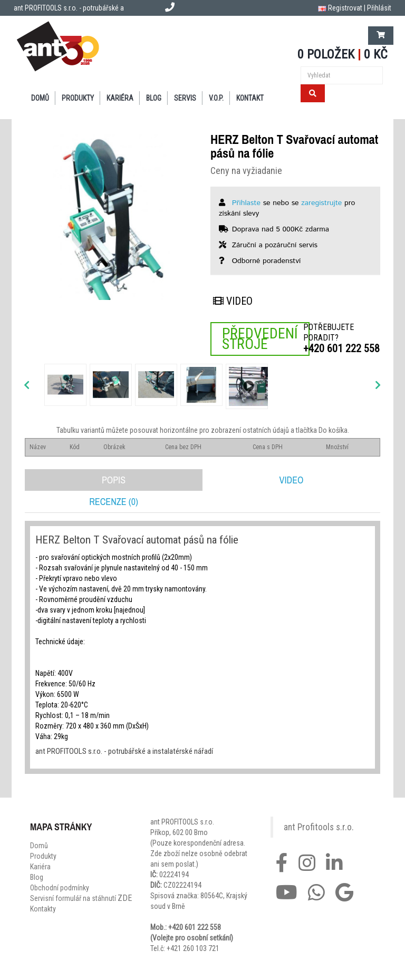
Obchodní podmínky (60, 888)
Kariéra (120, 98)
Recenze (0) (114, 502)
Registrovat (345, 8)
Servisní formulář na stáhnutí (81, 898)
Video (233, 301)
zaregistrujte (321, 203)
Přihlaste (246, 203)
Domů (40, 98)
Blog (154, 98)
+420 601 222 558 (341, 348)
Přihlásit (379, 8)
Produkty (78, 98)
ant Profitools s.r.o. (319, 827)
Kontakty (43, 909)
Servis (185, 98)
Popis (114, 480)
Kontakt (250, 98)
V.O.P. (216, 98)
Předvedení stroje (260, 339)
